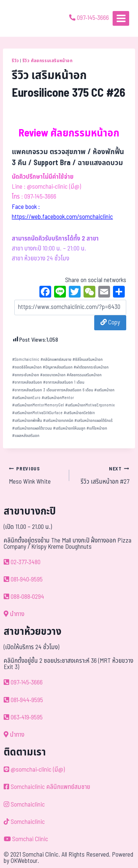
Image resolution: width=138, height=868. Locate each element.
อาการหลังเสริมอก (27, 382)
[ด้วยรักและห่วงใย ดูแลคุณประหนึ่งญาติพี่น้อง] (27, 18)
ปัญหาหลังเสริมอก (58, 367)
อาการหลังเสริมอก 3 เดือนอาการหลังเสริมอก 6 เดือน (53, 390)
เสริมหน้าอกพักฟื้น (27, 421)
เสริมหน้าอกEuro (26, 398)
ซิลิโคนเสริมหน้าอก (88, 360)
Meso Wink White (36, 475)
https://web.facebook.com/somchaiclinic (62, 217)
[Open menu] (121, 18)
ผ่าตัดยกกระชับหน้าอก (91, 367)
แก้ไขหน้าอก (97, 428)
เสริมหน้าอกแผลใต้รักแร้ (93, 421)
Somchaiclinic (26, 360)
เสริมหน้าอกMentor (58, 398)
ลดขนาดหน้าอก (53, 375)
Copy (110, 323)
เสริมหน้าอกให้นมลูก (69, 428)
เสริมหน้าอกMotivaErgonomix (90, 405)
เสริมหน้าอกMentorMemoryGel (38, 405)
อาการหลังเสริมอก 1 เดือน (64, 382)
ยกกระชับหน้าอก (26, 375)
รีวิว (15, 61)
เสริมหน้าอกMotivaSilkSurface (37, 413)
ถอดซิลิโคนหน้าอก (27, 367)
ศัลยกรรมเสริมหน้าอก (84, 375)
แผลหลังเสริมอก (26, 436)
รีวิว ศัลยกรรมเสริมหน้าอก (48, 61)
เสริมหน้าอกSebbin (79, 413)
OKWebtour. (25, 861)
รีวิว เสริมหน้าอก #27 (102, 475)
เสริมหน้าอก (104, 390)
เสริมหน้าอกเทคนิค (58, 421)
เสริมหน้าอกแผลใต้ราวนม (32, 428)
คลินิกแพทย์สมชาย (56, 360)
